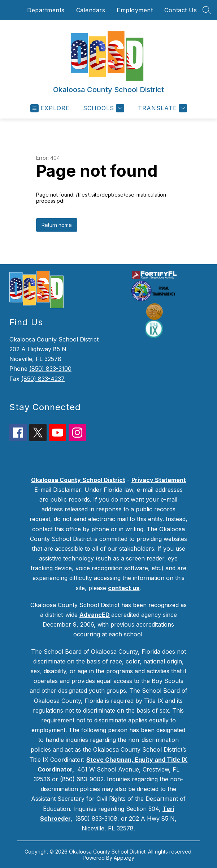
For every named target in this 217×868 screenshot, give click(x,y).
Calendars (91, 10)
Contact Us (181, 10)
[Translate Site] (162, 108)
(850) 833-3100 (50, 369)
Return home (57, 225)
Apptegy (124, 858)
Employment (135, 10)
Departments (46, 10)
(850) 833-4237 (43, 379)
